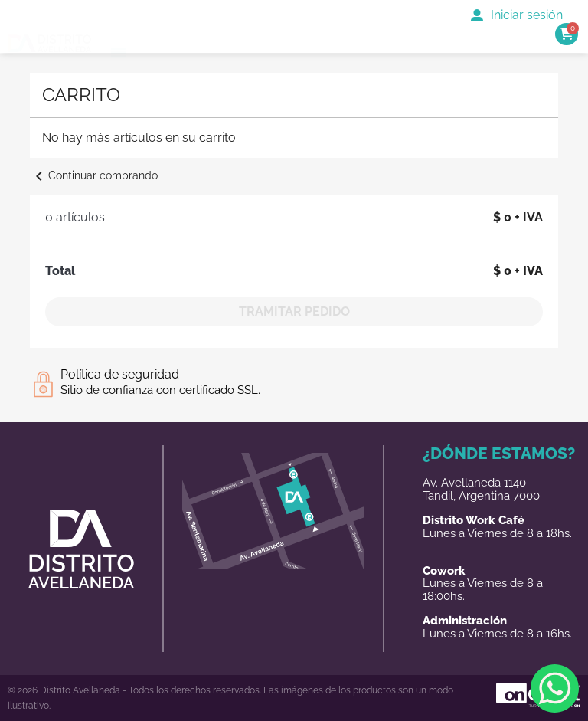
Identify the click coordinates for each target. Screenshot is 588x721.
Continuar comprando (94, 175)
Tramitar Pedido (294, 311)
